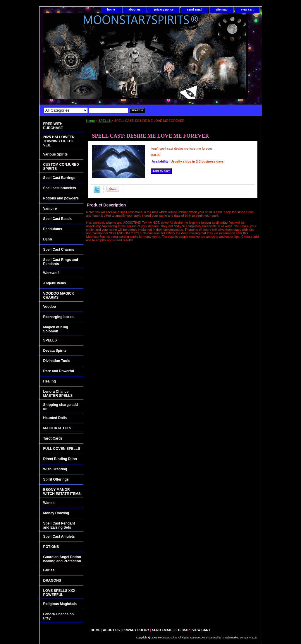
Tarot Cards (53, 438)
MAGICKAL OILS (57, 428)
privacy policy (164, 10)
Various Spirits (56, 154)
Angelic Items (55, 283)
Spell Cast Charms (59, 250)
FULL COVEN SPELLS (62, 449)
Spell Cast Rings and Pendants (61, 262)
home (111, 10)
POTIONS (51, 547)
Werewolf (51, 273)
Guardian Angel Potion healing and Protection (62, 559)
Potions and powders (61, 198)
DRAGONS (52, 580)
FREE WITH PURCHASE (53, 126)
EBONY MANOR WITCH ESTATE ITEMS (62, 492)
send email (195, 10)
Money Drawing (56, 513)
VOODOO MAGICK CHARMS (59, 295)
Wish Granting (55, 469)
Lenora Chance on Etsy (59, 616)
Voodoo (50, 307)
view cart (247, 10)
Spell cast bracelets (60, 188)
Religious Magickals (60, 604)
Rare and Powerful (59, 371)
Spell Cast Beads (57, 219)
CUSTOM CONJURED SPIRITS (61, 167)
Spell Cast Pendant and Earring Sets (59, 525)
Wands (49, 503)
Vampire (50, 209)
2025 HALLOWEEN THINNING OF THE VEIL (59, 141)
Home (91, 121)
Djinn (48, 239)
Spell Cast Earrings (59, 178)
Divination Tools (57, 361)
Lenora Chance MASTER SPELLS (58, 394)
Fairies (49, 570)
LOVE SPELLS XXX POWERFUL (59, 593)
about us (135, 10)
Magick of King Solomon (56, 329)
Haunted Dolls (55, 418)
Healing (50, 381)
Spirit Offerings (56, 479)
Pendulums (53, 229)
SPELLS (104, 121)
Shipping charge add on (61, 407)
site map (222, 10)
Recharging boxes (59, 317)
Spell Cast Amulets (59, 537)
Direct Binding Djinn (60, 459)
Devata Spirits (55, 351)
